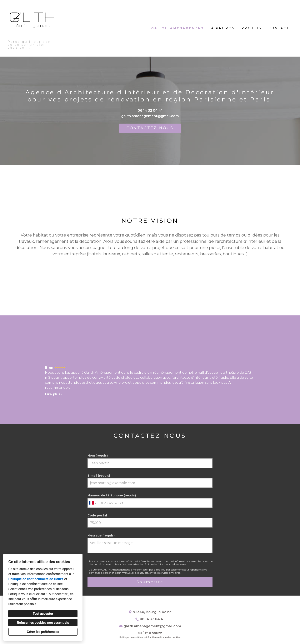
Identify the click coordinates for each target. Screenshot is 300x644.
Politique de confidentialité (134, 638)
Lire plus (54, 394)
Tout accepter (43, 614)
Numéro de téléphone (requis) (150, 500)
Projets (252, 28)
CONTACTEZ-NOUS (150, 128)
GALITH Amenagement (178, 28)
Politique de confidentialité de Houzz (36, 579)
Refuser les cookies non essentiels (43, 623)
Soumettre (150, 582)
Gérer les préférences (43, 632)
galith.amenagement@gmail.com (150, 116)
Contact (279, 28)
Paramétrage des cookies (166, 638)
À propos (223, 28)
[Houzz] (150, 604)
